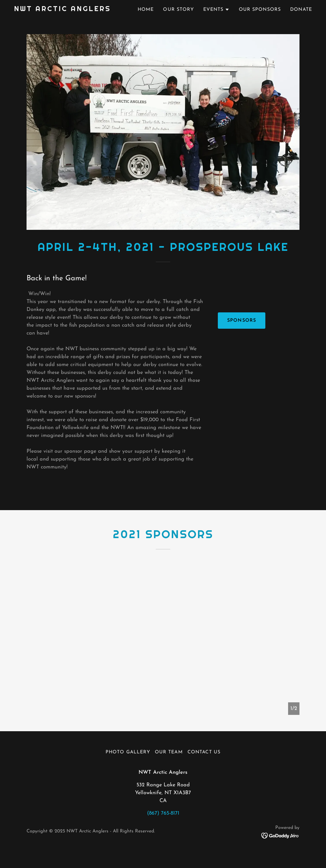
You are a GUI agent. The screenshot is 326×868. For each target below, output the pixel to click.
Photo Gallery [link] (128, 752)
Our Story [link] (178, 10)
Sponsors (242, 321)
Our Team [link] (169, 752)
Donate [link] (301, 10)
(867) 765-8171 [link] (163, 813)
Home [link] (146, 10)
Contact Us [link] (204, 752)
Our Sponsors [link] (260, 10)
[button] (216, 10)
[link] (62, 10)
